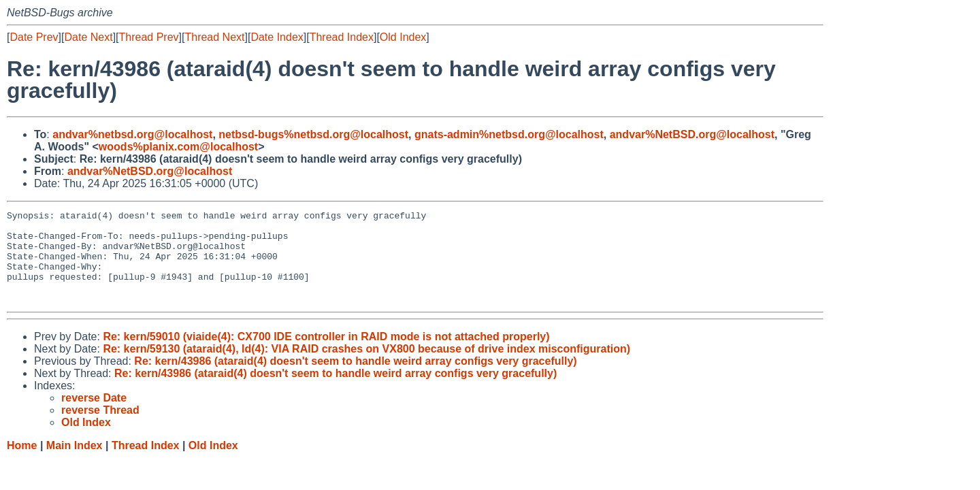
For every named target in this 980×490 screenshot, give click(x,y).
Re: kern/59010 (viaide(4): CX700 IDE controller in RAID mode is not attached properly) (326, 355)
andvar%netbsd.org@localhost (132, 134)
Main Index (75, 464)
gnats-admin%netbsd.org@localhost (509, 134)
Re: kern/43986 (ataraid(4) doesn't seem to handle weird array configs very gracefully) (355, 379)
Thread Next (214, 37)
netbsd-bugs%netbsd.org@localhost (313, 134)
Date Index (277, 37)
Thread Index (342, 37)
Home (22, 464)
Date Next (88, 37)
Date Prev (34, 37)
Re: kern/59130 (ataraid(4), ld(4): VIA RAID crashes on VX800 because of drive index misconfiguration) (366, 367)
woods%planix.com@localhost (178, 147)
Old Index (403, 37)
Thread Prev (149, 37)
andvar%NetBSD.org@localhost (692, 134)
